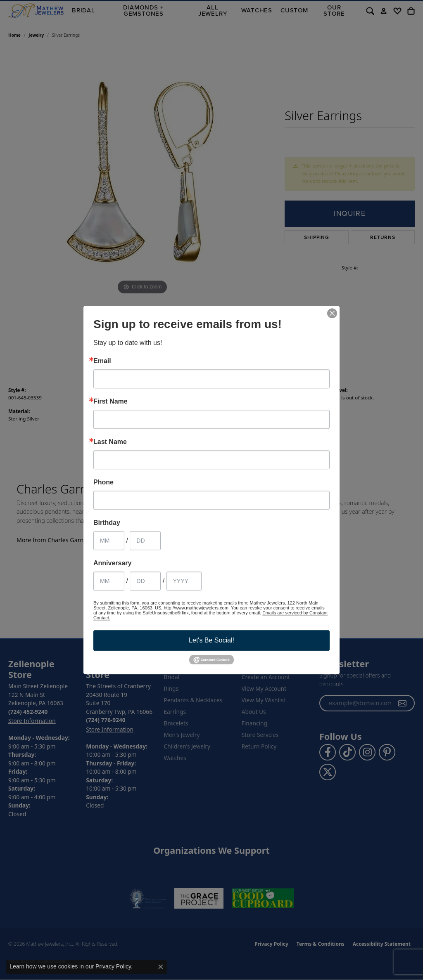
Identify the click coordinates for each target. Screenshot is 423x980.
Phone (103, 482)
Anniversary (113, 563)
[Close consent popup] (161, 967)
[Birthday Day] (145, 541)
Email (102, 361)
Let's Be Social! (211, 640)
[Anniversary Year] (184, 581)
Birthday (107, 523)
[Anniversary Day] (145, 581)
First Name (111, 401)
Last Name (110, 442)
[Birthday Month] (109, 541)
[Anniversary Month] (109, 581)
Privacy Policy (113, 966)
